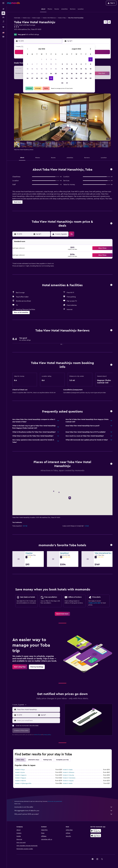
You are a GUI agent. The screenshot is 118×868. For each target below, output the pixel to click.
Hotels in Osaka (68, 770)
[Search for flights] (3, 9)
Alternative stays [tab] (34, 760)
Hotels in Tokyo (20, 770)
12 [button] (28, 69)
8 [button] (42, 64)
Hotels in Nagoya (21, 778)
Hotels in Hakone (20, 781)
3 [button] (51, 59)
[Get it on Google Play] (96, 831)
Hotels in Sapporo (21, 775)
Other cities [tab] (20, 760)
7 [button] (37, 64)
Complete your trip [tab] (62, 760)
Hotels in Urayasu (68, 781)
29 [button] (42, 78)
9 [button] (46, 64)
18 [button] (56, 69)
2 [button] (46, 59)
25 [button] (56, 74)
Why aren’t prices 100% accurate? (63, 814)
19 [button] (28, 74)
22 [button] (42, 74)
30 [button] (46, 78)
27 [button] (32, 78)
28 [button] (37, 78)
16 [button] (46, 69)
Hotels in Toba (62, 18)
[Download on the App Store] (96, 835)
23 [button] (46, 74)
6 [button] (32, 64)
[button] (3, 3)
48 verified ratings (32, 35)
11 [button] (56, 64)
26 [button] (27, 78)
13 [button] (32, 69)
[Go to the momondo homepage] (13, 3)
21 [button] (37, 74)
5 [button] (28, 64)
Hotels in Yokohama (69, 778)
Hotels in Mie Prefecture (49, 18)
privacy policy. (47, 735)
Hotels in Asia (26, 18)
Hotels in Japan (36, 18)
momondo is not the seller (63, 807)
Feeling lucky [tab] (48, 760)
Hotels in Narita (68, 783)
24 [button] (51, 74)
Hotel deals (17, 18)
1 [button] (42, 59)
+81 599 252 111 (19, 32)
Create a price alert (94, 603)
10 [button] (51, 64)
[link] (62, 614)
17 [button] (51, 69)
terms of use (37, 735)
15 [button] (42, 69)
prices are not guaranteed (55, 801)
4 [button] (56, 59)
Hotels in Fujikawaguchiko (23, 783)
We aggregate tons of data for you (63, 811)
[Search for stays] (3, 13)
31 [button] (51, 78)
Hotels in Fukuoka (68, 775)
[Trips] (3, 27)
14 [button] (37, 69)
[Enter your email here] (38, 721)
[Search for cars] (3, 17)
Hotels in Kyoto (20, 772)
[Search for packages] (3, 21)
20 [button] (32, 74)
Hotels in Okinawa (68, 772)
